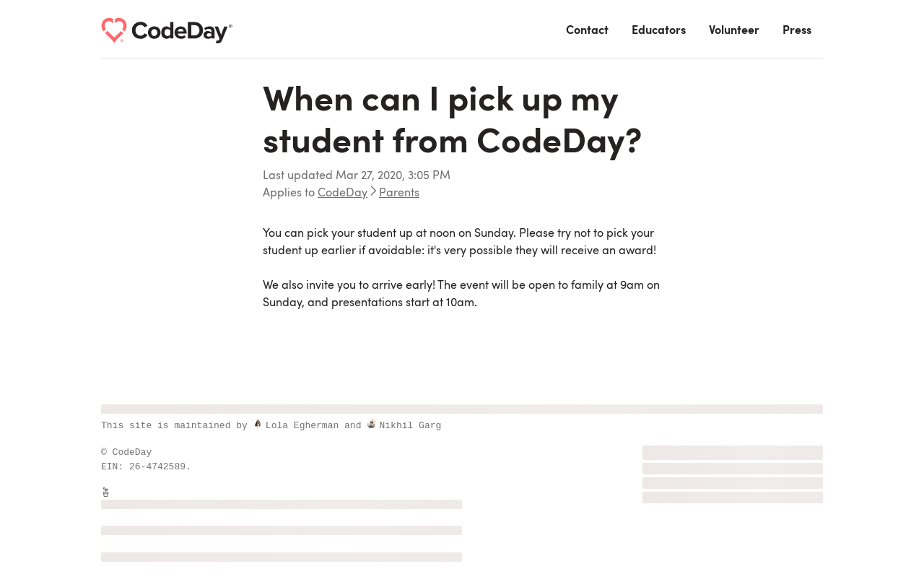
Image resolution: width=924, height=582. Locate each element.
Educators (659, 31)
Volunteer (734, 31)
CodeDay (343, 194)
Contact (587, 31)
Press (797, 31)
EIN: (115, 466)
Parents (399, 194)
